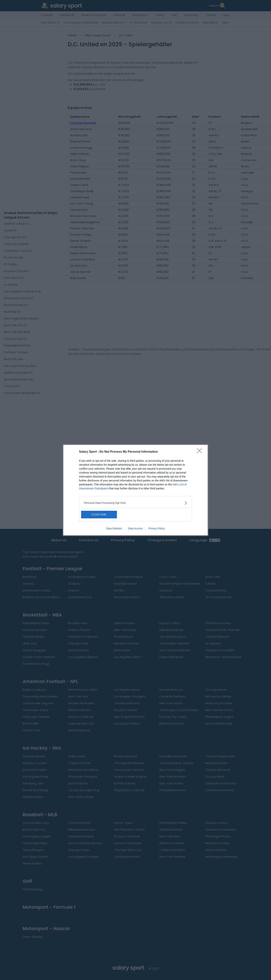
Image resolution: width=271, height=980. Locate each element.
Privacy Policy (157, 528)
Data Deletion (114, 528)
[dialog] (135, 490)
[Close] (201, 452)
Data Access (135, 528)
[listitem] (135, 503)
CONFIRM (99, 515)
